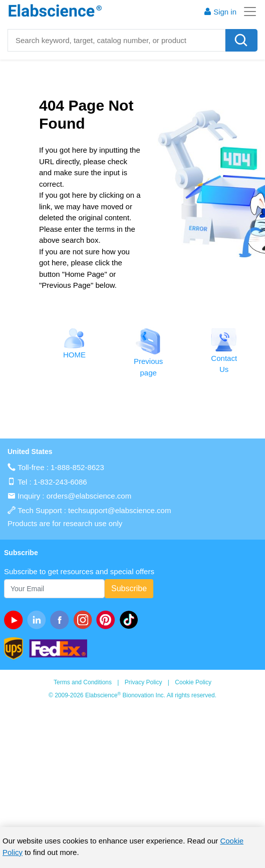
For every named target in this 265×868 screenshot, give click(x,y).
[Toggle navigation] (247, 12)
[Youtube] (16, 620)
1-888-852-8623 (77, 467)
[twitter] (131, 620)
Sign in (220, 12)
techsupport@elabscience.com (119, 510)
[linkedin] (39, 620)
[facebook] (62, 620)
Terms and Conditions (83, 682)
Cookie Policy (193, 682)
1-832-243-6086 (60, 482)
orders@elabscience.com (89, 496)
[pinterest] (108, 620)
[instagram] (85, 620)
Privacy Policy (144, 682)
